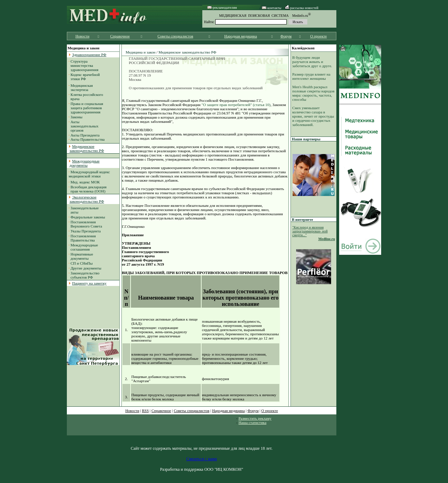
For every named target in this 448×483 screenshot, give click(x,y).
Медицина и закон (141, 52)
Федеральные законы (88, 217)
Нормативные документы (81, 256)
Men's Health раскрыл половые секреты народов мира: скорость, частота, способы (313, 93)
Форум (286, 36)
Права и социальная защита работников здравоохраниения (86, 108)
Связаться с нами (201, 459)
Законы (77, 117)
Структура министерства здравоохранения (83, 65)
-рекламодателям (222, 8)
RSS (146, 411)
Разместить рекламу (255, 418)
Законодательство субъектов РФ (84, 275)
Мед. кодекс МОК (85, 182)
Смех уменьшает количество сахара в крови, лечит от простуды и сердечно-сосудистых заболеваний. (313, 116)
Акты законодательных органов (83, 126)
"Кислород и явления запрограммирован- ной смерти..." (310, 231)
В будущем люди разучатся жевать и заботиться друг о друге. (312, 62)
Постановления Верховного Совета (85, 224)
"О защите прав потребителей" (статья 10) (236, 105)
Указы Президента (86, 231)
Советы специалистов (175, 36)
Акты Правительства (88, 139)
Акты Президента (85, 135)
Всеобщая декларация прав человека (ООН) (87, 189)
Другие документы (86, 268)
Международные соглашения (83, 247)
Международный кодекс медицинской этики (89, 174)
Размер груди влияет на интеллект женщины (311, 76)
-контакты (272, 8)
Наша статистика (252, 422)
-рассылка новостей (302, 8)
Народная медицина (241, 36)
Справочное (120, 36)
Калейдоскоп (303, 48)
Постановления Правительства (82, 238)
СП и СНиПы (82, 263)
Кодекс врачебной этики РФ (84, 77)
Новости (82, 36)
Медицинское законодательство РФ (187, 52)
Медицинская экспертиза (81, 87)
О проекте (318, 36)
